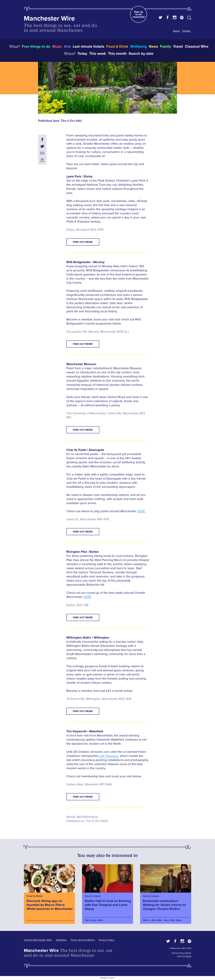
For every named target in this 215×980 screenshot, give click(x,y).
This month (117, 54)
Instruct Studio (185, 953)
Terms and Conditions (83, 940)
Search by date (141, 54)
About (176, 31)
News (153, 47)
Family (166, 47)
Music (57, 47)
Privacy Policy (106, 940)
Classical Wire (197, 47)
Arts (67, 47)
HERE (141, 511)
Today (82, 54)
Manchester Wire (49, 19)
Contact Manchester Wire (38, 940)
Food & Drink (117, 47)
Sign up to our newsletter (139, 14)
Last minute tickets (88, 47)
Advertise (61, 940)
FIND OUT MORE (83, 242)
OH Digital (187, 956)
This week (98, 54)
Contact (186, 31)
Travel (178, 47)
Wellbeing (138, 47)
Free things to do (36, 47)
